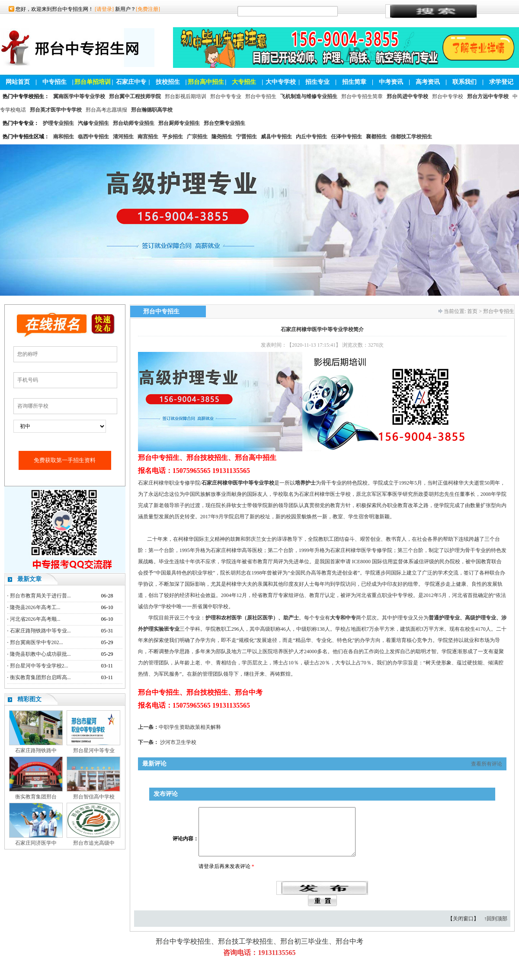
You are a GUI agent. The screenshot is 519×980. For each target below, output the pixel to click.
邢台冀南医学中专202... (37, 642)
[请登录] (104, 9)
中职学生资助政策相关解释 (190, 727)
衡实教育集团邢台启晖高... (40, 677)
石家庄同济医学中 (36, 843)
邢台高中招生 (206, 82)
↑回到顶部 (496, 929)
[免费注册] (148, 9)
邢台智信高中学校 (94, 797)
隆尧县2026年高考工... (35, 607)
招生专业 (317, 82)
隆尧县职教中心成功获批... (40, 654)
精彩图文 (29, 699)
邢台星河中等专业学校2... (39, 666)
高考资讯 (428, 82)
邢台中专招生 (261, 96)
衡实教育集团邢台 (36, 797)
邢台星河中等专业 (94, 750)
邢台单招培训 (93, 82)
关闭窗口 (463, 929)
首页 (472, 311)
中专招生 (54, 82)
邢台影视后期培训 (186, 96)
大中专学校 (281, 82)
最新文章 (29, 579)
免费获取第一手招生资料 (65, 460)
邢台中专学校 (448, 96)
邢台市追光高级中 (94, 843)
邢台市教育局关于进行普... (40, 596)
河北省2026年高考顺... (35, 619)
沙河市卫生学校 (178, 742)
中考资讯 (391, 82)
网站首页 (18, 82)
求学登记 (501, 82)
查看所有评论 (487, 764)
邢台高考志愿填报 (106, 110)
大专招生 (244, 82)
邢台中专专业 (226, 96)
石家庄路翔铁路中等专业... (40, 631)
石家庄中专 (131, 82)
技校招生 (168, 82)
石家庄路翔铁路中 (36, 750)
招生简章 (354, 82)
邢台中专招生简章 (362, 96)
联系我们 (465, 82)
